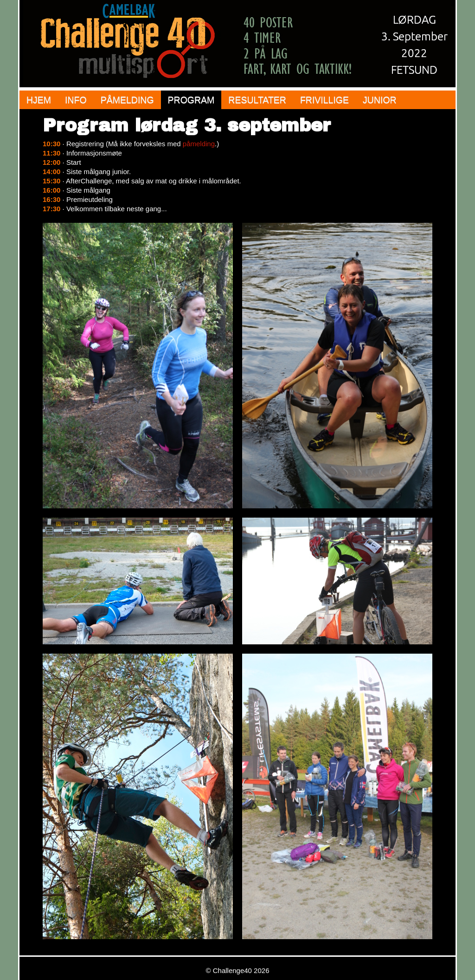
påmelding (199, 144)
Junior (380, 100)
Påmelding (127, 100)
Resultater (257, 100)
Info (76, 100)
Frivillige (324, 100)
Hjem (39, 100)
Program (191, 100)
